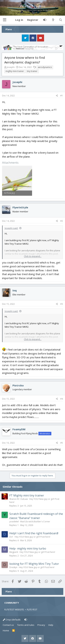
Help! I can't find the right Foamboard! (34, 533)
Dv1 (11, 537)
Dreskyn (13, 567)
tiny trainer (32, 71)
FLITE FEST (32, 610)
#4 (62, 399)
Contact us (8, 625)
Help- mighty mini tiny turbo (28, 548)
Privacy (41, 625)
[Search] (61, 20)
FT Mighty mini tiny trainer (27, 495)
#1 (62, 96)
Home (6, 630)
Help (51, 625)
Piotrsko (18, 385)
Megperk (14, 552)
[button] (5, 20)
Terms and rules (26, 625)
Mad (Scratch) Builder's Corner (35, 522)
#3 (62, 304)
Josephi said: (11, 228)
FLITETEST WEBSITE (14, 610)
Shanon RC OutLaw (19, 499)
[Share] (57, 96)
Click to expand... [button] (33, 256)
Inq (15, 290)
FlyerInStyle (20, 207)
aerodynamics (45, 67)
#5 (62, 443)
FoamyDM (19, 429)
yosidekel (14, 522)
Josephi (11, 67)
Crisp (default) (12, 620)
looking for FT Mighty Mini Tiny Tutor (34, 564)
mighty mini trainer (15, 71)
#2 (62, 221)
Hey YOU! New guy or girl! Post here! (32, 537)
